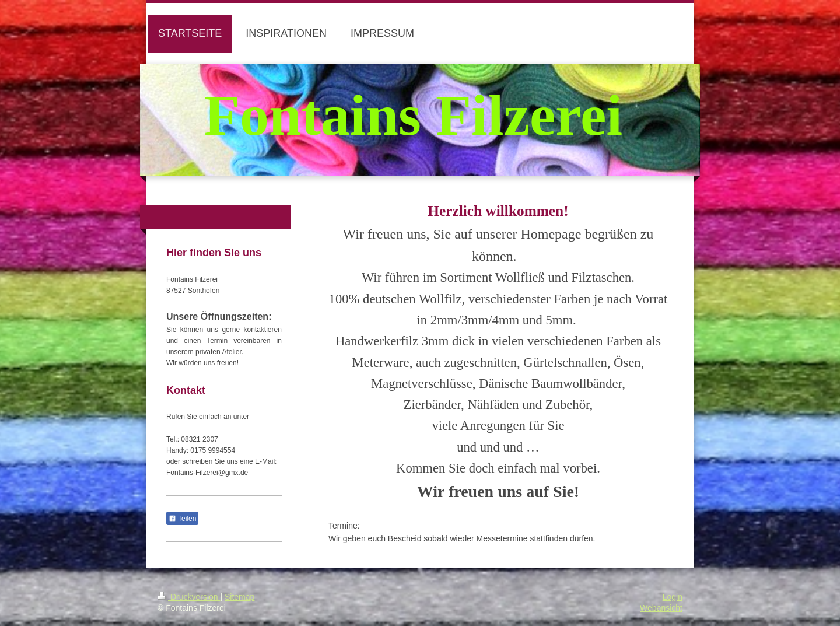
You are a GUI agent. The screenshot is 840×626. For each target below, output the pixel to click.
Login (673, 597)
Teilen (182, 519)
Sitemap (239, 597)
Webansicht (661, 608)
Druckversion (189, 597)
